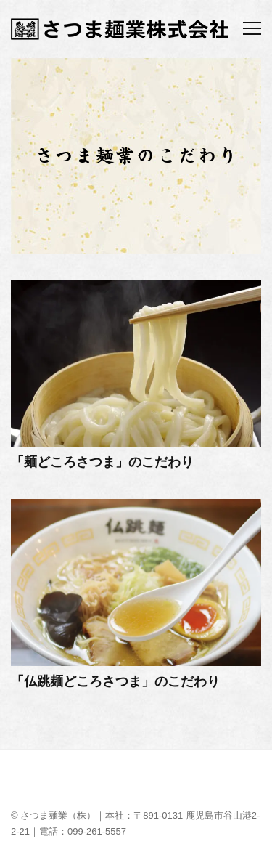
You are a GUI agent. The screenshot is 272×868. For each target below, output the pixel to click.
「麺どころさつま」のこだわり (102, 462)
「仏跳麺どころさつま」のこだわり (115, 681)
